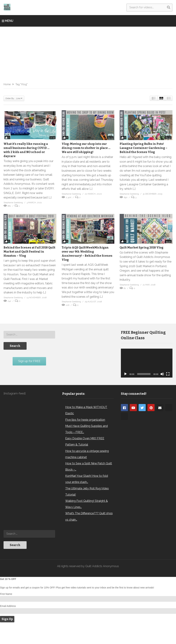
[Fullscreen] (168, 374)
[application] (147, 363)
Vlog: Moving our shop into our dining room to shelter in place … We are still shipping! (86, 148)
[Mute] (162, 374)
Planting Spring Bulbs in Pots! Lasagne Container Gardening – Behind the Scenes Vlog (143, 148)
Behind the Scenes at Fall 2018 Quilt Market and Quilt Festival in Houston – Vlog (29, 252)
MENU (7, 21)
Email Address (8, 626)
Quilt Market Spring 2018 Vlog (142, 248)
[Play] (125, 374)
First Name (6, 613)
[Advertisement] (88, 53)
